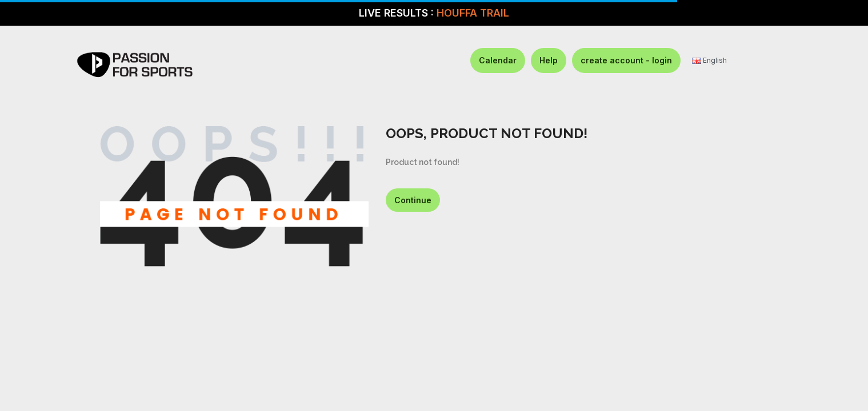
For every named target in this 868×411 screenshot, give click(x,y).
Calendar (498, 60)
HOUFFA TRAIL (473, 13)
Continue (413, 200)
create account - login (626, 60)
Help (549, 60)
